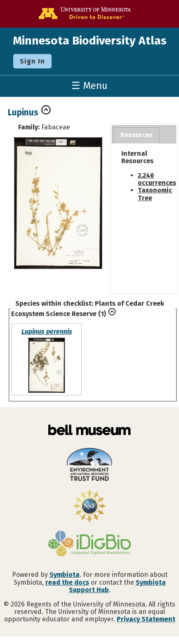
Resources (137, 135)
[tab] (137, 135)
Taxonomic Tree (155, 194)
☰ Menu (89, 86)
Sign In (32, 61)
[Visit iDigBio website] (89, 544)
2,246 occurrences (157, 179)
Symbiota (65, 575)
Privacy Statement (146, 619)
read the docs (67, 582)
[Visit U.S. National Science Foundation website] (89, 507)
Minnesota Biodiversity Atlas (90, 41)
